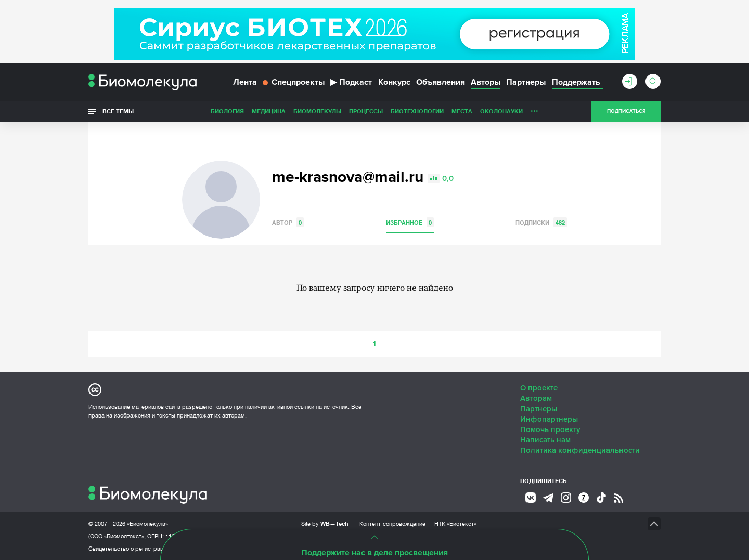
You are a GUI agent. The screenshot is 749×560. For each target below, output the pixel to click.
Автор (288, 222)
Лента (245, 82)
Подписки (541, 222)
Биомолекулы (317, 111)
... (534, 109)
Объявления (441, 82)
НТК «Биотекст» (455, 524)
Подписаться (626, 111)
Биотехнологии (417, 111)
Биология (227, 111)
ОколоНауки (501, 111)
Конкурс (394, 82)
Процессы (366, 111)
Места (462, 111)
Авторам (536, 398)
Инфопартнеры (549, 419)
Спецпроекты (294, 82)
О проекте (539, 388)
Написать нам (545, 440)
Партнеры (526, 82)
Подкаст (351, 82)
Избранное (410, 222)
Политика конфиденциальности (580, 450)
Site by (325, 523)
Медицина (269, 111)
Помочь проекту (550, 429)
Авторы (486, 82)
